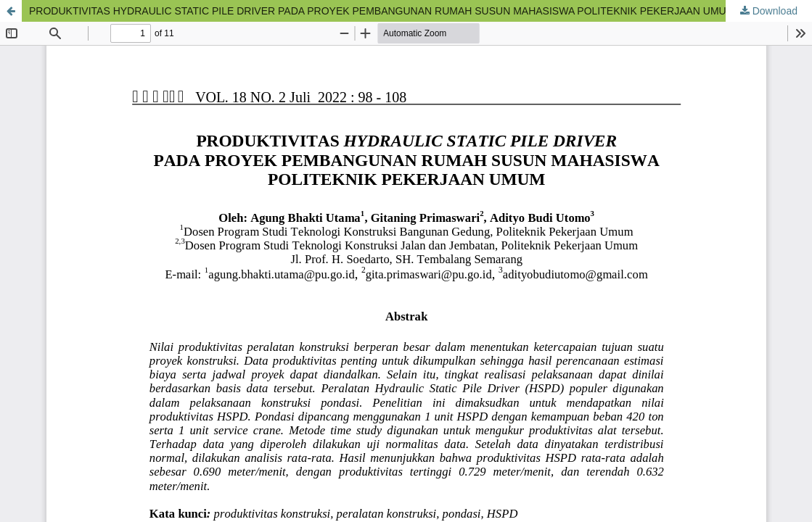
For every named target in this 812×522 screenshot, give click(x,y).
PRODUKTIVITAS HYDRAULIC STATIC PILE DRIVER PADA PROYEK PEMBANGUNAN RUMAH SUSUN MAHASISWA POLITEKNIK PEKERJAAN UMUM (382, 11)
